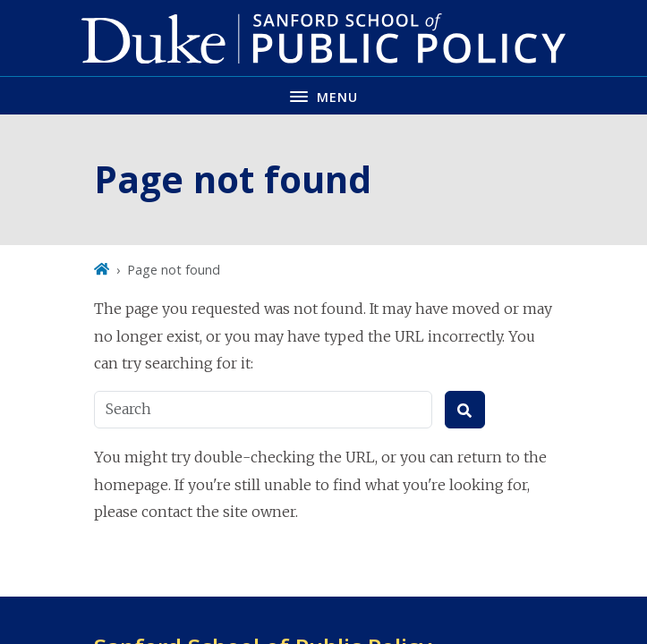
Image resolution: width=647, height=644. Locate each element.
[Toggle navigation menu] (323, 95)
